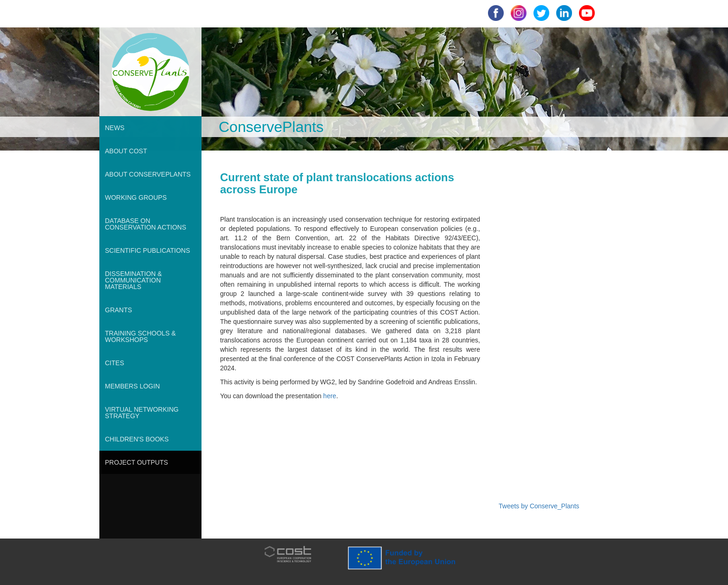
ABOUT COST (126, 151)
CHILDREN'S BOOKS (137, 439)
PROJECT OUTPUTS (136, 462)
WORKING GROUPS (136, 197)
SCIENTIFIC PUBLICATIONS (147, 250)
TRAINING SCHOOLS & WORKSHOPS (140, 336)
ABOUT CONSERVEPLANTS (148, 174)
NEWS (115, 128)
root (109, 32)
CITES (114, 363)
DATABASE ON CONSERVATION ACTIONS (146, 224)
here (330, 396)
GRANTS (118, 310)
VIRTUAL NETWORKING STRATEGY (142, 413)
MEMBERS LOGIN (132, 386)
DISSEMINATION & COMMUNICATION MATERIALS (133, 280)
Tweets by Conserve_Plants (539, 506)
